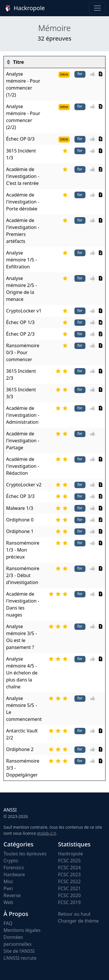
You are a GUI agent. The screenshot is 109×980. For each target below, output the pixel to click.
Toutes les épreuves (25, 854)
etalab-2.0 (46, 833)
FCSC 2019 (69, 902)
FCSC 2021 (69, 888)
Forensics (14, 868)
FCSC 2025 (69, 861)
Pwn (8, 888)
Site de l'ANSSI (19, 951)
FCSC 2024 (69, 868)
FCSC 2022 (69, 881)
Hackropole (24, 8)
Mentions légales (22, 930)
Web (8, 902)
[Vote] (94, 74)
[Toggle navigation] (97, 8)
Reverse (12, 895)
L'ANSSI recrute (20, 958)
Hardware (14, 874)
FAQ (8, 923)
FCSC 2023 (69, 874)
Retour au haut (75, 914)
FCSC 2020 (69, 895)
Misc (8, 881)
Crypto (11, 861)
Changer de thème (78, 921)
